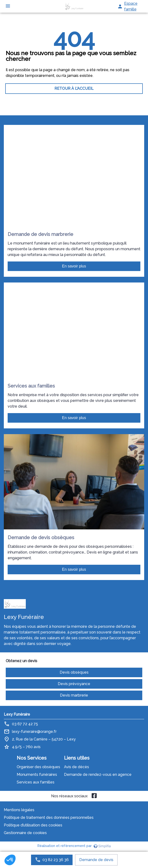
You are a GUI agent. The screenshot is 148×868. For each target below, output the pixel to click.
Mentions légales (19, 810)
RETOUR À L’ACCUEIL (74, 88)
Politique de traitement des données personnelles (49, 817)
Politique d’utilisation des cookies (33, 825)
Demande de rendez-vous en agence (98, 775)
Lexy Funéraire (17, 714)
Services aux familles (36, 782)
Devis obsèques (74, 672)
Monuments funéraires (37, 775)
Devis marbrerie (74, 695)
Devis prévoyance (74, 684)
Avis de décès (77, 767)
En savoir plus (74, 266)
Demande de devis (96, 860)
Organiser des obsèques (38, 767)
